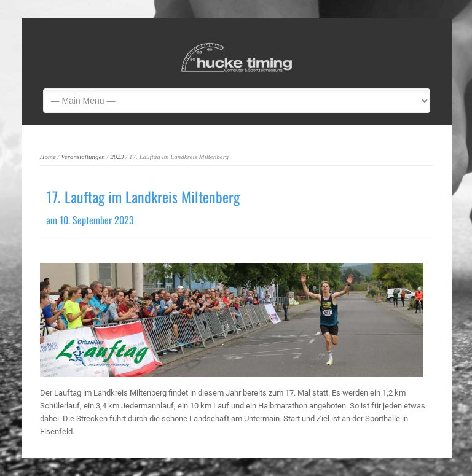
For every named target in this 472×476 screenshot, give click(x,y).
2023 (117, 157)
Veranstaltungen (83, 157)
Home (48, 157)
